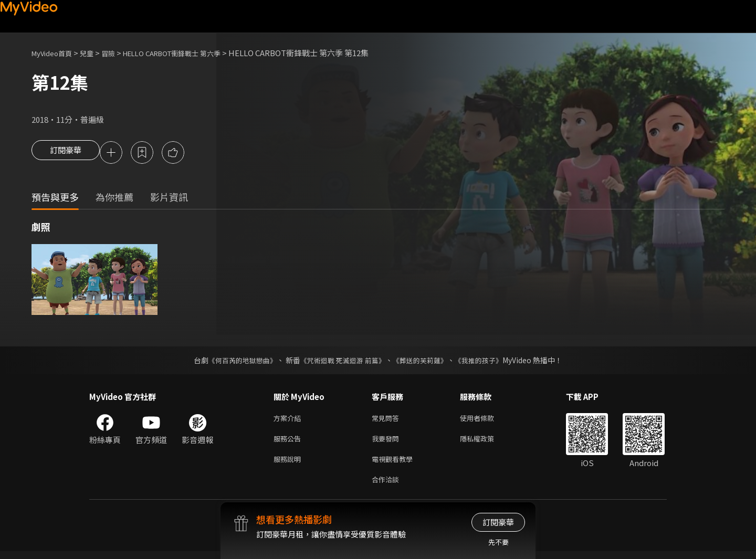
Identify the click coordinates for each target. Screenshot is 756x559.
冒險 (119, 53)
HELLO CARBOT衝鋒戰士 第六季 (192, 53)
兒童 (95, 53)
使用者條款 (486, 420)
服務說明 (289, 464)
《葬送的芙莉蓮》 (424, 362)
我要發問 (387, 442)
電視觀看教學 (395, 464)
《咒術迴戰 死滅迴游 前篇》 (342, 362)
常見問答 (387, 420)
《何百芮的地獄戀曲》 (236, 362)
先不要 (498, 542)
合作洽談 (387, 486)
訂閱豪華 (66, 153)
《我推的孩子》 (487, 362)
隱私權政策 (486, 442)
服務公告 (289, 442)
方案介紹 (289, 420)
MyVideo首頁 (55, 53)
